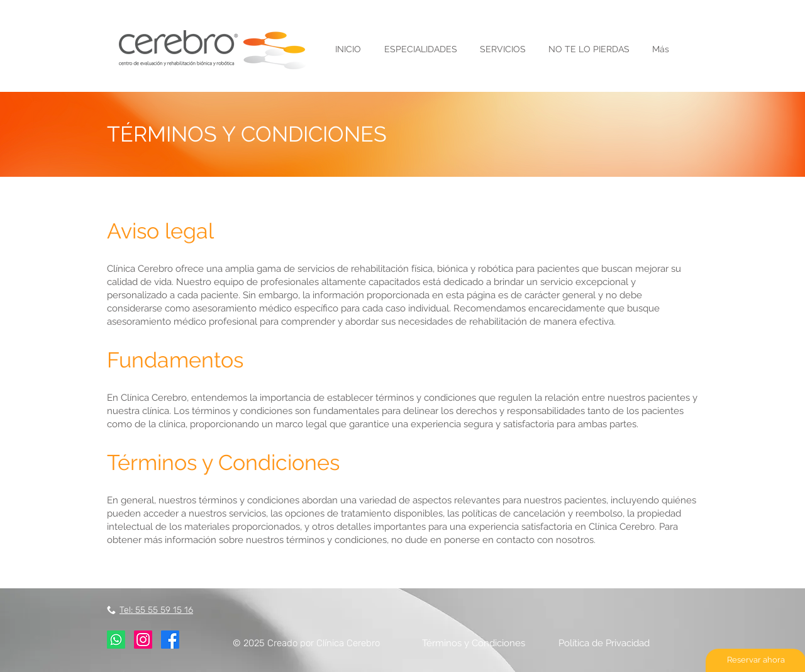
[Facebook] (170, 640)
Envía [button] (396, 16)
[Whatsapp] (116, 640)
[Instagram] (143, 640)
